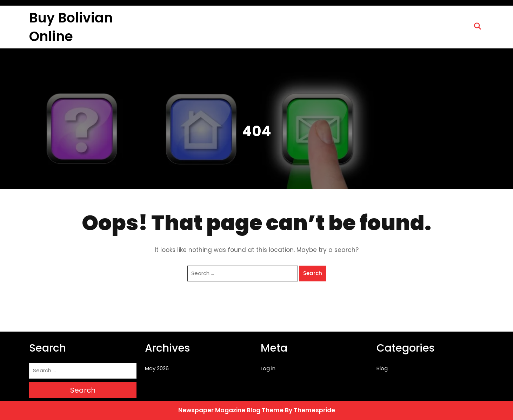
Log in (268, 368)
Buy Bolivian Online (71, 27)
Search (313, 273)
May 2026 (157, 368)
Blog (382, 368)
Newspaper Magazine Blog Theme (231, 410)
